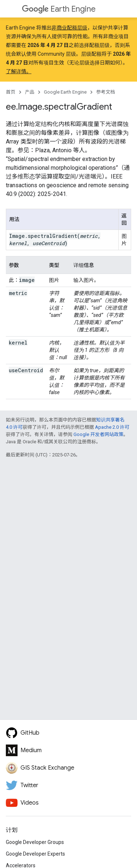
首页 (11, 92)
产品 (30, 92)
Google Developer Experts (35, 854)
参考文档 (106, 92)
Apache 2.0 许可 (112, 427)
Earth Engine (59, 9)
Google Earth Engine (65, 92)
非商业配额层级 (69, 28)
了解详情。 (19, 71)
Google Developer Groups (35, 842)
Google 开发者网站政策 (98, 434)
